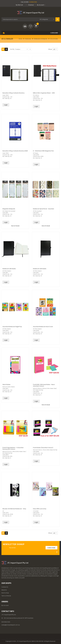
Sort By (12, 49)
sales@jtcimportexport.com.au (11, 625)
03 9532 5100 (33, 2)
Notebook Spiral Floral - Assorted (43, 209)
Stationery (28, 39)
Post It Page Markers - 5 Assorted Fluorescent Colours (13, 448)
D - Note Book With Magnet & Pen (43, 151)
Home (20, 39)
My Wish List (19, 5)
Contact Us (5, 587)
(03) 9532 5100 (6, 622)
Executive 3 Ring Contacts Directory (14, 93)
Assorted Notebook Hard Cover (43, 327)
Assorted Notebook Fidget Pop (12, 327)
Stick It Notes (6, 385)
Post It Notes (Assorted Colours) (43, 448)
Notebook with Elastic (9, 269)
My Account (40, 5)
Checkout (31, 5)
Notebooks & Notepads (41, 39)
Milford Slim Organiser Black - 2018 (44, 93)
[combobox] (20, 19)
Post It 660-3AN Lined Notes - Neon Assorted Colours (44, 385)
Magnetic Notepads (9, 209)
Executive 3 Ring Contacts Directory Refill (15, 151)
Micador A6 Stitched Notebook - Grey (14, 509)
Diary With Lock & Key (40, 509)
